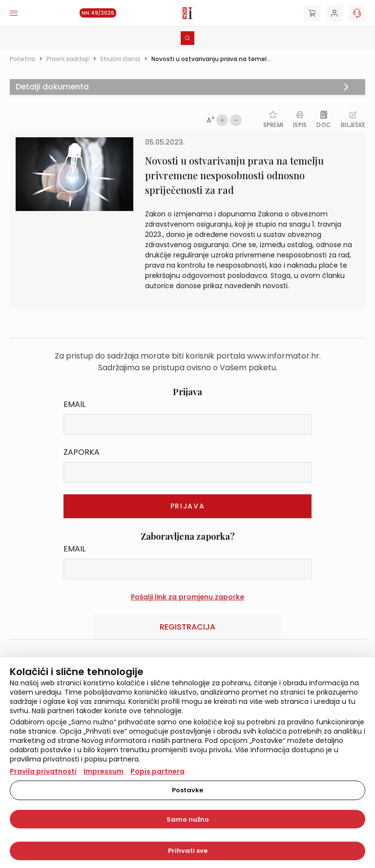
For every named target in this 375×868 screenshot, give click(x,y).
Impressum (104, 771)
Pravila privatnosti (43, 771)
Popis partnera (157, 771)
